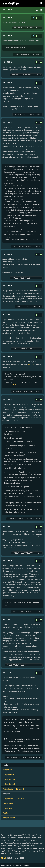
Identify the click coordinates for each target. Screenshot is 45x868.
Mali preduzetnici (9, 779)
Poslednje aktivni (35, 758)
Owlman (38, 391)
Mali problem (8, 803)
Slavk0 (38, 28)
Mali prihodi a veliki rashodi (13, 789)
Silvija (38, 114)
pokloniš (31, 364)
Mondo (4, 858)
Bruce (39, 54)
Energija (38, 612)
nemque (38, 553)
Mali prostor (7, 808)
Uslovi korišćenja (6, 865)
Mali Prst (6, 813)
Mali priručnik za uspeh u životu (15, 799)
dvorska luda (12, 385)
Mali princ (7, 18)
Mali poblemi (7, 770)
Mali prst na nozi (9, 818)
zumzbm (38, 246)
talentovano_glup (35, 665)
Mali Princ (7, 673)
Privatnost (15, 865)
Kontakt (27, 865)
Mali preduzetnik (9, 784)
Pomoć (21, 865)
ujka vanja (37, 278)
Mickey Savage (35, 519)
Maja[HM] (37, 75)
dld (39, 307)
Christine (37, 349)
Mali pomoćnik (8, 774)
